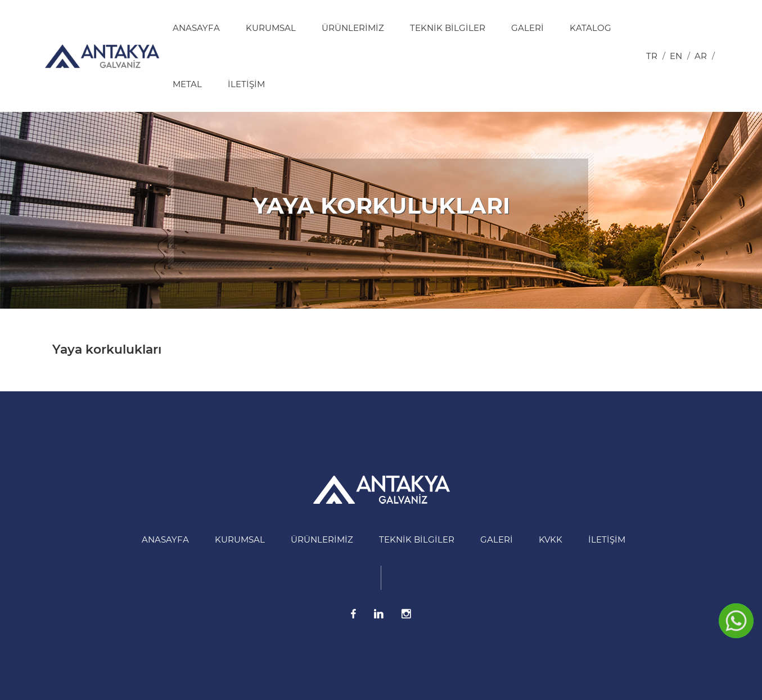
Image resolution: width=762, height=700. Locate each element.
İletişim (246, 84)
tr (652, 56)
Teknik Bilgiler (448, 28)
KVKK (551, 539)
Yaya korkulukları (107, 349)
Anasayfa (196, 28)
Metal (187, 84)
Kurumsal (271, 28)
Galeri (527, 28)
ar (701, 56)
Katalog (590, 28)
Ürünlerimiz (353, 28)
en (676, 56)
